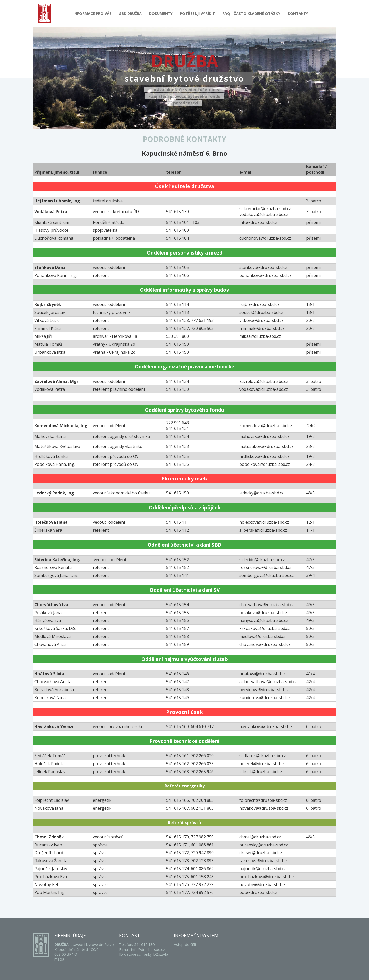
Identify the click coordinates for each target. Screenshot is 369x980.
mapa (59, 959)
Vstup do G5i (185, 945)
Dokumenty (161, 13)
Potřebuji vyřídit (197, 13)
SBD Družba (130, 13)
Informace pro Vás (93, 13)
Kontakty (298, 13)
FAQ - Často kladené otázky (251, 13)
